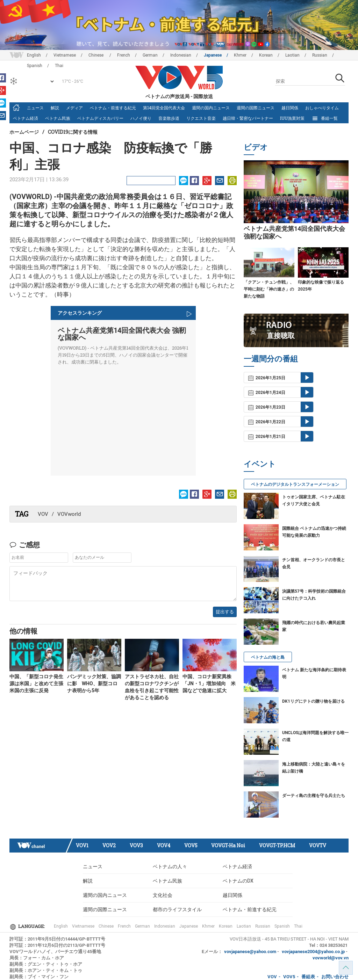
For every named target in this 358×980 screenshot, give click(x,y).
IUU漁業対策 (292, 118)
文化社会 (163, 895)
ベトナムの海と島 (268, 657)
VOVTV (318, 845)
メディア (74, 108)
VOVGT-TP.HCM (277, 845)
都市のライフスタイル (177, 909)
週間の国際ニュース (256, 108)
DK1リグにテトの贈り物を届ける (313, 701)
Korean (266, 55)
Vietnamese (65, 55)
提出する (225, 612)
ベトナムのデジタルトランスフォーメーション (295, 484)
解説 (55, 108)
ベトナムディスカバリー (100, 118)
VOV (43, 514)
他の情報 (23, 631)
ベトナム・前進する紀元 (113, 108)
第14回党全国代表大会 (164, 108)
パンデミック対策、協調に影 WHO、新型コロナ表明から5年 (94, 683)
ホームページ (24, 132)
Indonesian (181, 55)
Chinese (96, 55)
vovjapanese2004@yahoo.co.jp (313, 952)
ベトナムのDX (238, 881)
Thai (298, 926)
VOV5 (191, 845)
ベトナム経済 (26, 118)
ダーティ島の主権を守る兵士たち (314, 796)
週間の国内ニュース (211, 108)
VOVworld (69, 514)
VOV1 (82, 845)
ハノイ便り (141, 118)
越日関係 (290, 108)
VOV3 (136, 845)
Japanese (213, 55)
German (150, 55)
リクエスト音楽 (201, 118)
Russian (320, 55)
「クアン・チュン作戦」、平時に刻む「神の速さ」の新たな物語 (269, 289)
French (124, 55)
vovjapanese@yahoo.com (250, 952)
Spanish (282, 926)
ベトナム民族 (58, 118)
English (34, 55)
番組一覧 (325, 118)
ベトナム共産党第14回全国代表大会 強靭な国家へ (122, 334)
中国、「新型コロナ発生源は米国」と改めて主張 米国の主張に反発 (36, 683)
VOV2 (109, 845)
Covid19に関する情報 (73, 132)
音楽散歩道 (169, 118)
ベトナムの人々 (170, 866)
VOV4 (164, 845)
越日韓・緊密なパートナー (248, 118)
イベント (260, 464)
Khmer (240, 55)
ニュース (35, 108)
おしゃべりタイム (322, 108)
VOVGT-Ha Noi (228, 845)
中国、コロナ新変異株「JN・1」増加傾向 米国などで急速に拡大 (209, 683)
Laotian (292, 55)
